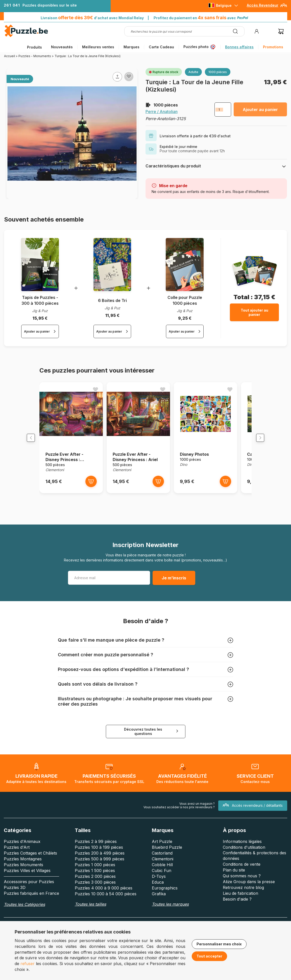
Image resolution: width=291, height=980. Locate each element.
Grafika (159, 899)
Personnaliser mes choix (219, 944)
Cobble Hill (162, 869)
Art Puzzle (162, 846)
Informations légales (242, 846)
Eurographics (165, 893)
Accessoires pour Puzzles (29, 886)
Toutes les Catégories (24, 909)
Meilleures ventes (98, 47)
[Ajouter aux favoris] (129, 76)
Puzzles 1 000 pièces (95, 869)
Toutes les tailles (90, 909)
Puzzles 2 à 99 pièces (96, 846)
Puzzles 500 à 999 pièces (100, 864)
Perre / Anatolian (162, 112)
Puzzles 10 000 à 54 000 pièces (106, 899)
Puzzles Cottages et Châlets (30, 858)
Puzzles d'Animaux (22, 846)
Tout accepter (209, 956)
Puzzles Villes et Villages (27, 875)
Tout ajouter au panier (254, 312)
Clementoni (163, 864)
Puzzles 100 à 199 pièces (99, 852)
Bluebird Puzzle (167, 852)
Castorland (162, 858)
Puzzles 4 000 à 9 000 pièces (104, 893)
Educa (158, 887)
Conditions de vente (242, 869)
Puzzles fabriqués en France (31, 898)
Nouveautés (62, 47)
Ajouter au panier (260, 110)
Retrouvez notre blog (243, 892)
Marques (131, 47)
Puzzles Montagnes (23, 864)
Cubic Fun (162, 875)
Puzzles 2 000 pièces (95, 881)
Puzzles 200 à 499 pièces (100, 858)
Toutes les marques (170, 909)
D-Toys (159, 881)
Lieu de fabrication (240, 898)
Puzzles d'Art (17, 852)
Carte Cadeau (161, 47)
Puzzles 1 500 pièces (95, 875)
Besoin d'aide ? (237, 904)
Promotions (273, 47)
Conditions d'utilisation (244, 852)
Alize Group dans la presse (249, 886)
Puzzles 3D (15, 892)
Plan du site (234, 875)
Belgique (224, 5)
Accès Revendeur (263, 5)
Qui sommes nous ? (242, 881)
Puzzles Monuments (23, 869)
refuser (28, 964)
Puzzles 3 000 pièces (95, 887)
